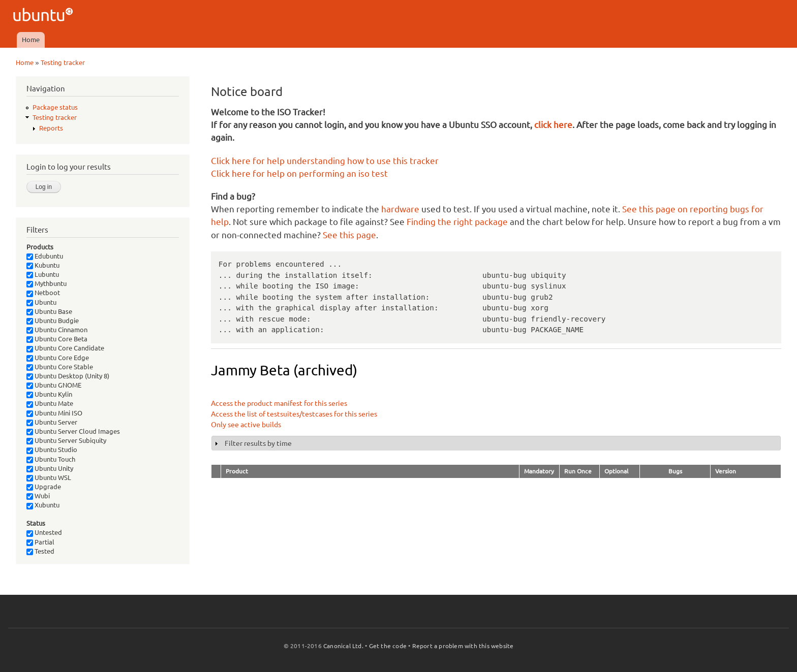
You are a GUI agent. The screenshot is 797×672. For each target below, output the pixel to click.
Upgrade (44, 487)
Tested (40, 551)
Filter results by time (258, 443)
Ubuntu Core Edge (58, 358)
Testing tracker (63, 62)
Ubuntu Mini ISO (54, 413)
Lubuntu (43, 274)
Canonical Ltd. (343, 646)
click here (553, 125)
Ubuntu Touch (51, 459)
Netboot (43, 293)
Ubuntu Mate (50, 403)
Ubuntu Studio (52, 450)
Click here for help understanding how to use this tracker (325, 161)
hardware (400, 209)
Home (31, 40)
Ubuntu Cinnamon (57, 330)
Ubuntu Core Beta (57, 339)
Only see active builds (246, 425)
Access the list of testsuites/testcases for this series (294, 414)
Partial (40, 542)
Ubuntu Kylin (49, 394)
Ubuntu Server (52, 422)
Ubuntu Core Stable (60, 367)
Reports (51, 128)
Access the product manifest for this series (279, 403)
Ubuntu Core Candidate (65, 348)
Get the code (388, 646)
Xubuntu (43, 505)
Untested (44, 532)
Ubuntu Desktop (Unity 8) (68, 376)
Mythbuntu (47, 283)
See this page (349, 235)
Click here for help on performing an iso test (299, 173)
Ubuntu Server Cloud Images (73, 431)
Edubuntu (45, 256)
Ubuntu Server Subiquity (66, 440)
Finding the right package (457, 222)
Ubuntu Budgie (53, 321)
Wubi (38, 496)
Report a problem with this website (463, 646)
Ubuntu (41, 302)
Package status (55, 107)
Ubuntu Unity (50, 468)
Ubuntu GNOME (54, 385)
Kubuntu (43, 265)
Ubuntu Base (49, 311)
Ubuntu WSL (49, 477)
